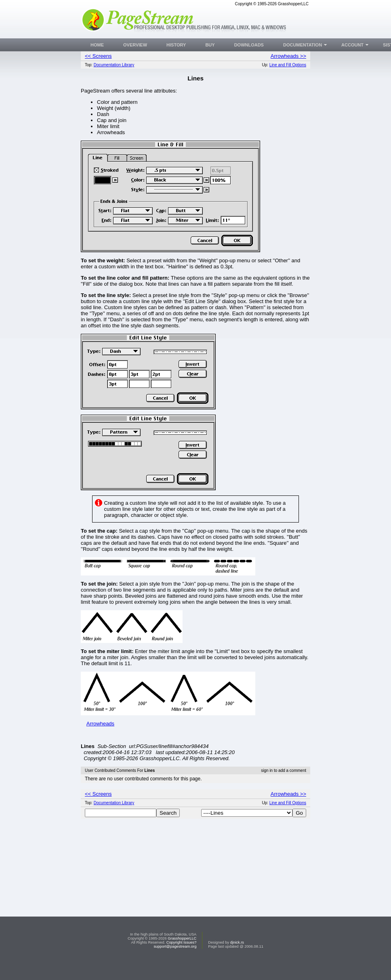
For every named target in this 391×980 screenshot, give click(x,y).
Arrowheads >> (288, 56)
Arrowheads (100, 724)
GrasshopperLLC (182, 954)
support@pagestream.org (175, 962)
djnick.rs (237, 958)
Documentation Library (114, 65)
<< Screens (98, 56)
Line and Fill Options (288, 65)
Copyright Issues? (182, 958)
